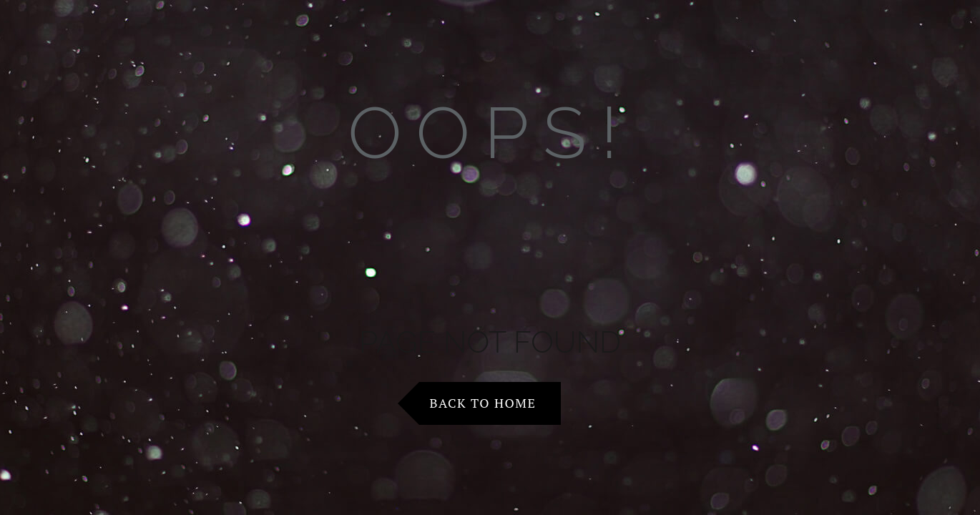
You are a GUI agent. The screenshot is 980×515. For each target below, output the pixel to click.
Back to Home (483, 403)
